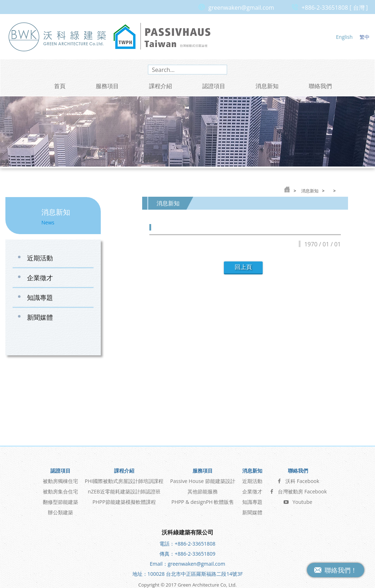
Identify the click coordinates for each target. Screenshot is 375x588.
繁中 (365, 37)
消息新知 (267, 86)
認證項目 (214, 86)
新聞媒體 (40, 317)
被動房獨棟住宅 (60, 470)
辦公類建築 (60, 501)
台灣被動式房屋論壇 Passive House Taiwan (162, 37)
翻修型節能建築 (60, 491)
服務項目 (107, 86)
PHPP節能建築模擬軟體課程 (124, 491)
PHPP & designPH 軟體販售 (203, 491)
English (344, 37)
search (220, 70)
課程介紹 (161, 86)
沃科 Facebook (298, 470)
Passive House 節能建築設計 (203, 470)
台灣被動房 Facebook (298, 480)
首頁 (60, 86)
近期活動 (40, 258)
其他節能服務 (203, 480)
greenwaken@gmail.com (241, 8)
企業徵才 (40, 278)
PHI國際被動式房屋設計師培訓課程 (124, 470)
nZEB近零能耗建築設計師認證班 (124, 480)
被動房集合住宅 (60, 480)
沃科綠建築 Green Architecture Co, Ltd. (58, 37)
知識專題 (40, 297)
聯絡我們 (320, 86)
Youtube (298, 491)
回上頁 (243, 267)
